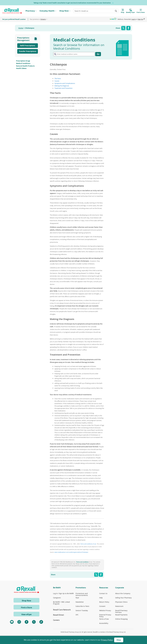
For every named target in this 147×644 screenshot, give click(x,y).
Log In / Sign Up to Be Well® (63, 593)
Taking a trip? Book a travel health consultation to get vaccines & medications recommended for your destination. (72, 3)
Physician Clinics (121, 602)
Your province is (38, 19)
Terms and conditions (82, 562)
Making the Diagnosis (62, 86)
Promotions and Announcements (82, 593)
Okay (119, 640)
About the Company (123, 593)
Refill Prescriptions (28, 46)
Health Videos (21, 68)
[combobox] (96, 11)
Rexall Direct (59, 615)
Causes (57, 81)
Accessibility (104, 623)
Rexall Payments (121, 615)
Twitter (123, 28)
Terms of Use (104, 619)
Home (21, 28)
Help (101, 598)
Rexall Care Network (62, 610)
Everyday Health (47, 11)
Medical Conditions (23, 63)
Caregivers (57, 598)
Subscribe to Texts (82, 606)
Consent (102, 606)
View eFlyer (27, 614)
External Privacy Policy (105, 615)
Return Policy (104, 602)
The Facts (58, 78)
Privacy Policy (107, 640)
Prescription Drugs (23, 61)
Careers (56, 620)
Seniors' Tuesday (82, 611)
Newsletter (80, 602)
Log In (134, 19)
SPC (77, 615)
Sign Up (140, 19)
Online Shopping (121, 619)
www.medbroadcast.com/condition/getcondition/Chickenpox (71, 552)
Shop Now (64, 11)
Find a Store (26, 608)
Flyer (77, 598)
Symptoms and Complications (65, 83)
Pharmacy (30, 11)
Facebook (128, 28)
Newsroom (119, 606)
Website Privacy (105, 611)
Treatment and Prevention (63, 88)
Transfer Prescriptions (28, 51)
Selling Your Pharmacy (123, 598)
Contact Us (103, 593)
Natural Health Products (25, 66)
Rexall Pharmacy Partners (121, 611)
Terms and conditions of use (88, 544)
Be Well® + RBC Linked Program (61, 602)
